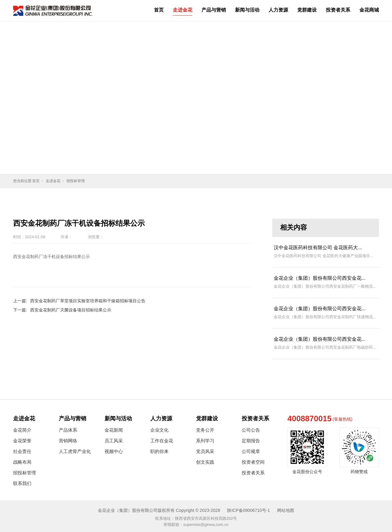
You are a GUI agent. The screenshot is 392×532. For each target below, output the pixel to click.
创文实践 (205, 462)
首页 (159, 10)
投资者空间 (253, 462)
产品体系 (68, 430)
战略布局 (22, 462)
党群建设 (307, 10)
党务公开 (205, 430)
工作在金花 (162, 441)
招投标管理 (76, 181)
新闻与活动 (247, 10)
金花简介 (22, 430)
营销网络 (68, 441)
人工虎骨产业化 (75, 451)
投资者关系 (338, 10)
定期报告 (251, 441)
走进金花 (183, 10)
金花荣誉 (22, 441)
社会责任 (22, 451)
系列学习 (205, 441)
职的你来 (159, 451)
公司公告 (251, 430)
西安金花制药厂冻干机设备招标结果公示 (52, 257)
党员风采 (205, 451)
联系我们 (22, 483)
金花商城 (369, 10)
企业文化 (159, 430)
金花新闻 (114, 430)
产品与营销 (214, 10)
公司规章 (251, 451)
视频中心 (114, 451)
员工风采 (114, 441)
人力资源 (278, 10)
